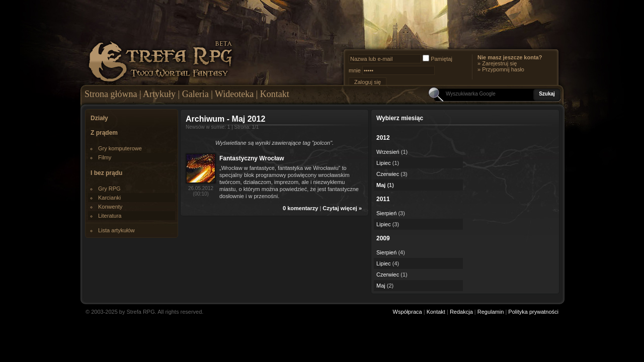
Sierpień (386, 213)
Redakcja (461, 312)
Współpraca (408, 312)
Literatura (110, 216)
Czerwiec (388, 174)
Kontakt (275, 94)
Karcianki (109, 198)
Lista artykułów (116, 230)
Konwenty (110, 207)
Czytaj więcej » (342, 208)
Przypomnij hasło (503, 69)
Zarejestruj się (499, 63)
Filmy (105, 157)
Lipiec (384, 163)
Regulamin (491, 312)
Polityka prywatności (533, 312)
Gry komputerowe (120, 148)
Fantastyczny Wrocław (252, 158)
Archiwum (205, 119)
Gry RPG (109, 189)
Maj (381, 185)
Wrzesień (388, 152)
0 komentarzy (300, 208)
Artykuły (159, 94)
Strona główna (111, 94)
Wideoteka (234, 94)
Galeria (195, 94)
